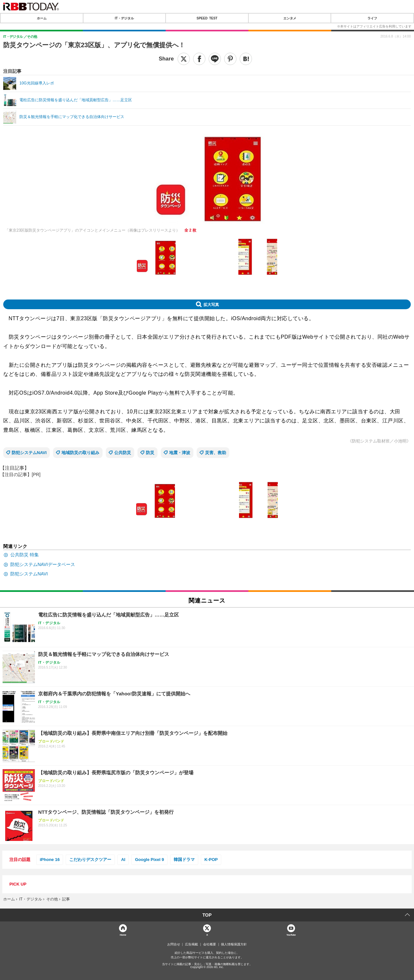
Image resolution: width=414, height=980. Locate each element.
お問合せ (174, 944)
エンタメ (290, 18)
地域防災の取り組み (80, 453)
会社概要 (210, 944)
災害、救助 (216, 453)
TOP (207, 915)
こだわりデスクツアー (90, 860)
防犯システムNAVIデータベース (43, 564)
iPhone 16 (50, 860)
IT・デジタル (124, 18)
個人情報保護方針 (234, 944)
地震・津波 (180, 453)
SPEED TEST (207, 18)
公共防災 (123, 453)
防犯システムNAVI (29, 453)
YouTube (291, 935)
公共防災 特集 (25, 555)
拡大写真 (211, 304)
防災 (150, 453)
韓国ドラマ (184, 860)
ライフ (372, 18)
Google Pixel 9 (149, 860)
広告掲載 (191, 944)
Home (123, 935)
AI (123, 860)
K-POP (211, 860)
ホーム (42, 18)
